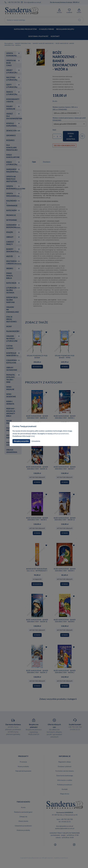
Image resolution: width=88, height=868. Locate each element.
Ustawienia (35, 441)
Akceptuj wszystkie (21, 441)
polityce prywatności (62, 433)
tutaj (33, 436)
